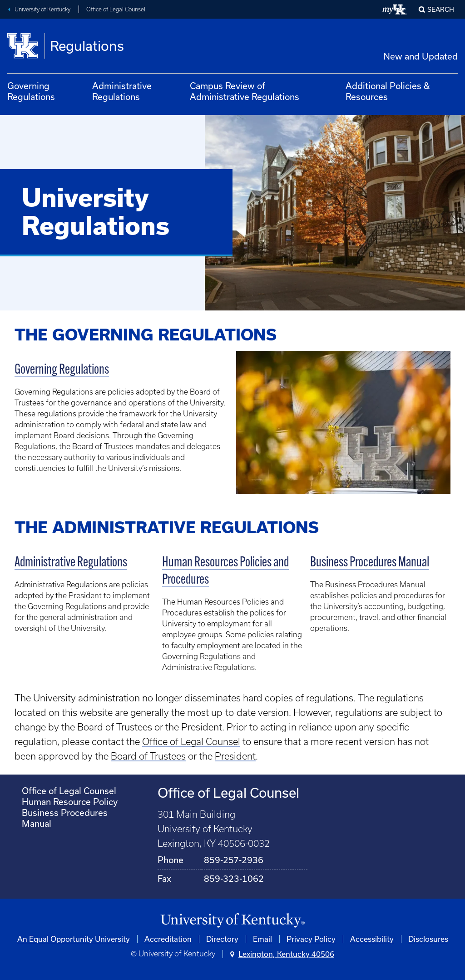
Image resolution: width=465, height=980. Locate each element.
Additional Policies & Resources (388, 91)
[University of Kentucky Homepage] (232, 921)
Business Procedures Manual (370, 563)
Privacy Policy (311, 939)
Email (262, 939)
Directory (222, 939)
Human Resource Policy (70, 802)
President (235, 756)
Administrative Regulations (122, 91)
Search (441, 9)
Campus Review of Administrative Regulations (245, 91)
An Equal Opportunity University (74, 939)
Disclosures (428, 939)
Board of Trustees (148, 756)
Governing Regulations (31, 91)
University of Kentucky (42, 9)
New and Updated (420, 56)
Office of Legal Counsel (116, 9)
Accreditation (168, 939)
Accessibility (372, 939)
